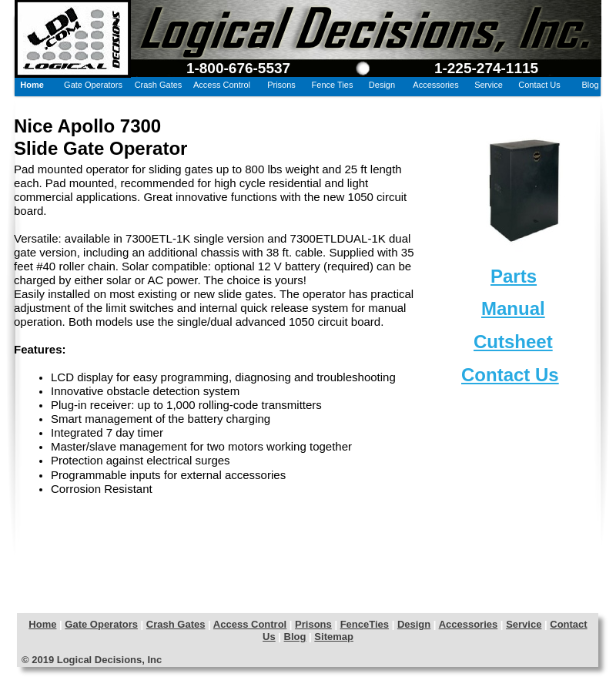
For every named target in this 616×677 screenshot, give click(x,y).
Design (414, 624)
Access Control (250, 624)
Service (524, 624)
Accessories (469, 624)
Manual (513, 308)
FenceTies (365, 624)
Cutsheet (513, 342)
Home (42, 624)
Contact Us (510, 375)
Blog (295, 637)
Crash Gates (176, 624)
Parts (514, 276)
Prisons (313, 624)
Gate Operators (101, 624)
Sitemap (334, 637)
